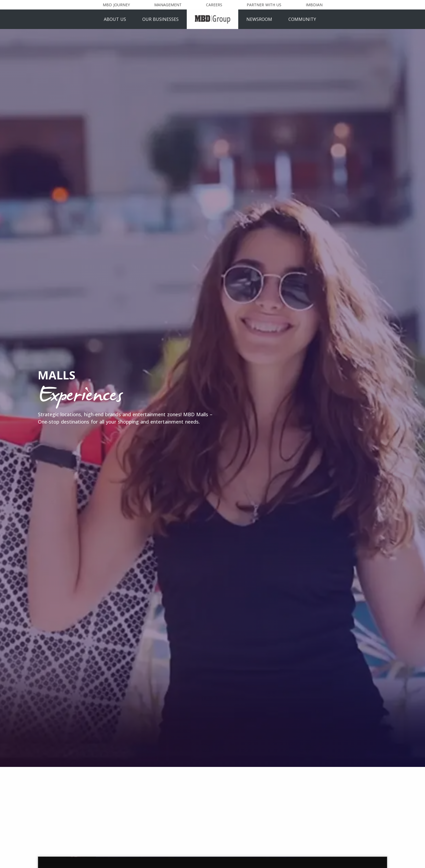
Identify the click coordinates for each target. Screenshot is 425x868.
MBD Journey (116, 5)
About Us (115, 19)
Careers (214, 5)
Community (302, 19)
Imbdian (314, 5)
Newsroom (259, 19)
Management (168, 5)
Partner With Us (264, 5)
